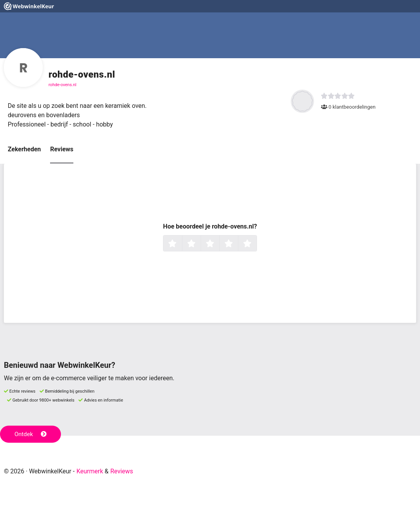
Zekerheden (24, 149)
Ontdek (30, 434)
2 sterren (200, 244)
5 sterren (256, 244)
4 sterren (237, 244)
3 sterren (219, 244)
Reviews (62, 149)
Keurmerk (90, 471)
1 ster (181, 244)
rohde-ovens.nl (62, 85)
